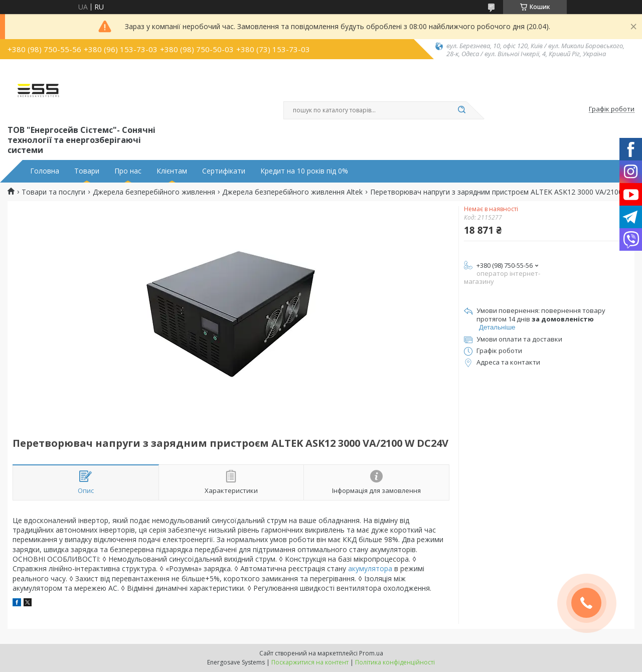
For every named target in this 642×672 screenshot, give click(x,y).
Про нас (128, 171)
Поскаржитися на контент (310, 662)
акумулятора (370, 568)
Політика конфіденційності (395, 662)
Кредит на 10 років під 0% (304, 171)
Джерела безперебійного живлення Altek (292, 192)
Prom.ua (371, 653)
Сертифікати (224, 171)
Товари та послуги (53, 192)
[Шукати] (461, 110)
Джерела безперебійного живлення (154, 192)
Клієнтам (172, 171)
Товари (87, 171)
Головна (45, 171)
